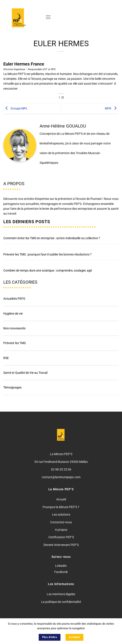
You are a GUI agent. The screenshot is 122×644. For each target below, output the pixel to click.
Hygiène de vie (13, 314)
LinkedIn (61, 566)
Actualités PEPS (14, 299)
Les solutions (61, 514)
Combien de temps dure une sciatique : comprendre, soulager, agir (48, 270)
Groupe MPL (15, 108)
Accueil (61, 499)
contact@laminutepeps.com (61, 477)
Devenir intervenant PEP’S (61, 545)
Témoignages (12, 387)
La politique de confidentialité (61, 602)
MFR (112, 108)
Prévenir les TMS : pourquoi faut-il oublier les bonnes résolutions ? (47, 254)
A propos (61, 530)
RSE (6, 358)
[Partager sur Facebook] (59, 98)
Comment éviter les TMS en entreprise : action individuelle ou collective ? (52, 238)
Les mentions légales (61, 594)
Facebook (61, 572)
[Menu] (48, 17)
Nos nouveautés (14, 328)
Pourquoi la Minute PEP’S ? (61, 507)
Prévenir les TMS (15, 343)
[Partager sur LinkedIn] (63, 98)
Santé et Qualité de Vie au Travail (25, 373)
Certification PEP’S (61, 537)
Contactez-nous (61, 522)
